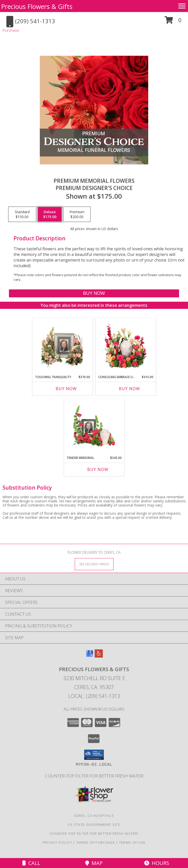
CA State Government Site (94, 825)
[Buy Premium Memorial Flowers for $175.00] (94, 293)
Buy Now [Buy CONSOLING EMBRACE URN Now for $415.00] (129, 389)
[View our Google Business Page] (90, 656)
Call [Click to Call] (31, 863)
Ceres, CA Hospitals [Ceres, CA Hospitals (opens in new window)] (94, 816)
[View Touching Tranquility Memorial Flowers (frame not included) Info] (62, 345)
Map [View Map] (94, 863)
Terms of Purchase (96, 842)
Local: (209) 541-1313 (94, 696)
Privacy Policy (57, 842)
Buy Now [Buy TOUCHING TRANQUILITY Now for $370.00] (66, 389)
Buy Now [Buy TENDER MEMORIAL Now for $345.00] (98, 469)
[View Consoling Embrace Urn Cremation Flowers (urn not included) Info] (126, 345)
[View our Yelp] (99, 656)
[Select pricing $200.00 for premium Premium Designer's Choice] (77, 214)
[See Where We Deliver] (94, 564)
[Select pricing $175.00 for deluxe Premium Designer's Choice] (50, 214)
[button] (173, 22)
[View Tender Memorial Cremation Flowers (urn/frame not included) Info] (94, 426)
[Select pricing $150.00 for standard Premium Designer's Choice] (22, 214)
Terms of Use (132, 842)
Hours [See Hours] (157, 863)
